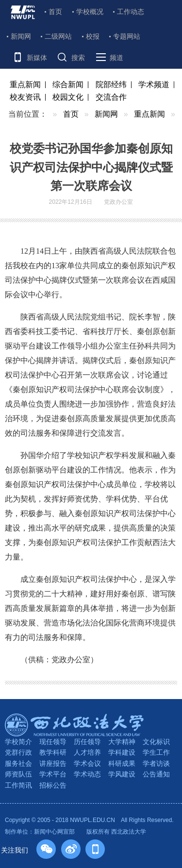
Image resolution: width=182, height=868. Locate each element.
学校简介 (18, 742)
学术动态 (87, 774)
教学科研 (53, 752)
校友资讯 (25, 97)
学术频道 (154, 84)
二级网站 (58, 36)
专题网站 (127, 36)
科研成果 (122, 763)
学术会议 (87, 763)
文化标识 (156, 742)
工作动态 (131, 12)
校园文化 (68, 97)
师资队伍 (18, 774)
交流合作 (111, 97)
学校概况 (90, 12)
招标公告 (53, 785)
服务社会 (18, 763)
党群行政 (18, 752)
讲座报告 (53, 763)
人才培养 (87, 752)
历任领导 (87, 742)
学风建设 (122, 774)
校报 (93, 36)
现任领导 (53, 742)
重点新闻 (25, 84)
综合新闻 (68, 84)
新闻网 (21, 36)
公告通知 (156, 774)
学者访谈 (156, 763)
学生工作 (156, 752)
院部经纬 (111, 84)
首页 (55, 12)
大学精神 (122, 742)
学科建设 (122, 752)
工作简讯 (18, 785)
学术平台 (53, 774)
